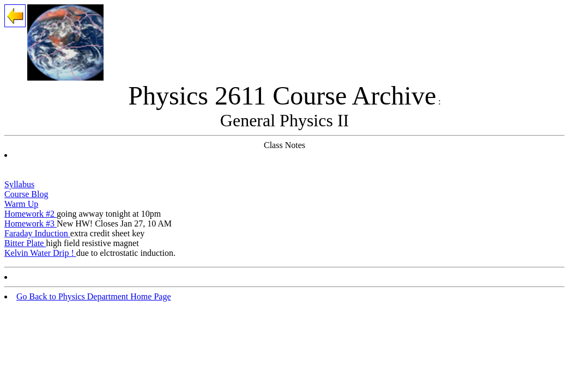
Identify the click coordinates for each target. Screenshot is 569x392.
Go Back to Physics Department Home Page (94, 296)
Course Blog (26, 194)
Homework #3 (31, 223)
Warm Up (21, 204)
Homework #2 (31, 214)
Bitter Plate (25, 243)
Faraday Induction (37, 233)
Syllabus (19, 184)
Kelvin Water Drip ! (40, 253)
